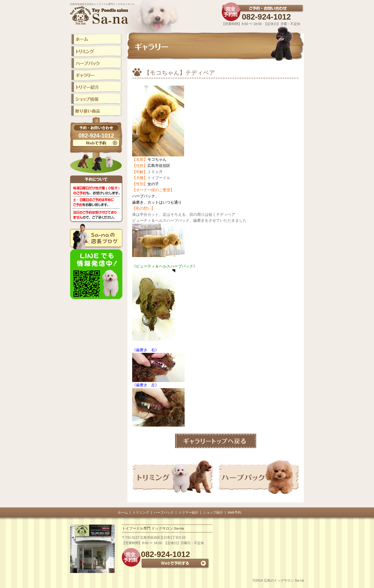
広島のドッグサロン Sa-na (284, 580)
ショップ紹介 (213, 512)
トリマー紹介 (188, 512)
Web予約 (234, 512)
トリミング (141, 512)
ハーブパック (164, 512)
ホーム (123, 512)
